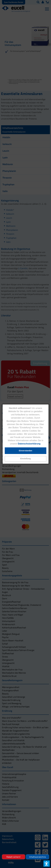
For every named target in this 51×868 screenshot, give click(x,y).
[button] (26, 459)
